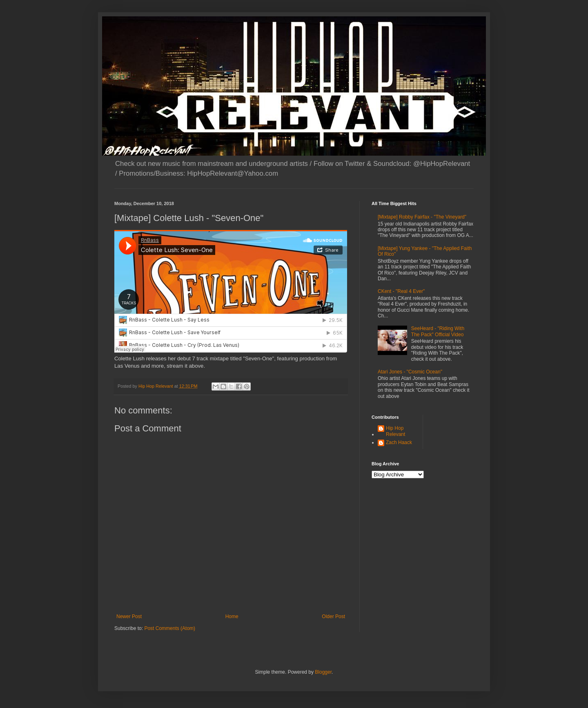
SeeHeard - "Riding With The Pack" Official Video (438, 331)
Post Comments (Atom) (170, 628)
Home (232, 616)
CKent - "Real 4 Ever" (401, 291)
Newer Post (129, 616)
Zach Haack (399, 442)
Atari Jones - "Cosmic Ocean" (410, 372)
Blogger (323, 672)
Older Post (333, 616)
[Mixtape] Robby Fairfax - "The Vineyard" (422, 217)
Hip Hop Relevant (395, 431)
